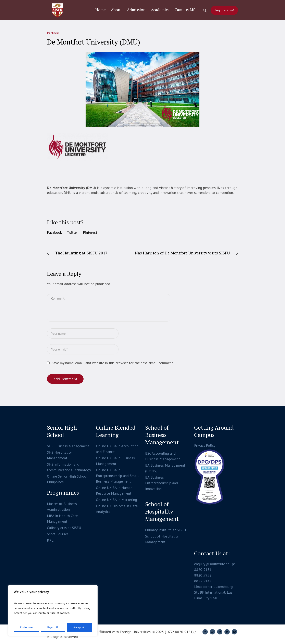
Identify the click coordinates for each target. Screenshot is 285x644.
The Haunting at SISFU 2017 (81, 253)
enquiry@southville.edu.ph (215, 564)
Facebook (54, 232)
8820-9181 (203, 570)
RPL (50, 540)
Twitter (72, 232)
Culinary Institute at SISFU (166, 530)
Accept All (79, 627)
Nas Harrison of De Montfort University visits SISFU (182, 253)
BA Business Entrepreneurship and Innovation (162, 483)
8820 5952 (203, 575)
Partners (53, 33)
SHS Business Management (68, 446)
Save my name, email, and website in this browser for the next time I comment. (113, 363)
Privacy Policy (205, 445)
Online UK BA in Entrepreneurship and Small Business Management (117, 476)
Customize (26, 627)
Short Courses (58, 534)
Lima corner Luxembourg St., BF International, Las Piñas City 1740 (213, 592)
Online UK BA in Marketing (116, 500)
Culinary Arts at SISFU (64, 528)
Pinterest (90, 232)
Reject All (53, 627)
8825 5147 (203, 581)
